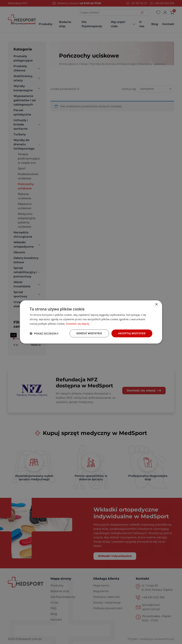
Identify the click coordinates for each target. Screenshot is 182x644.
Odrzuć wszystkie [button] (89, 333)
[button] (44, 333)
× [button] (156, 305)
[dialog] (91, 322)
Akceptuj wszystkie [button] (132, 333)
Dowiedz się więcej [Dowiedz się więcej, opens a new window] (77, 324)
